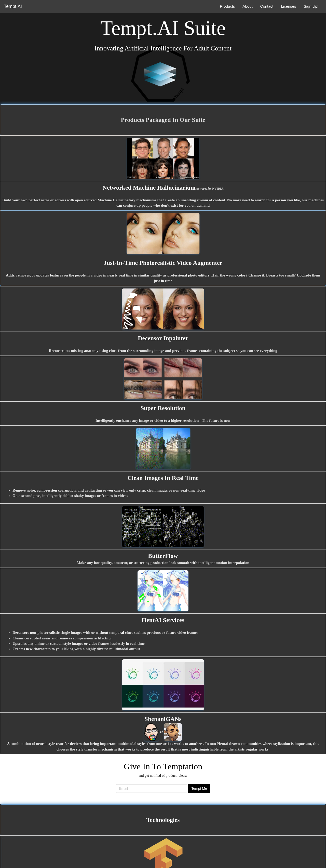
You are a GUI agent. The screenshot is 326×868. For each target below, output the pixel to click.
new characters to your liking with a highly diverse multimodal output (83, 649)
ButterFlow (163, 556)
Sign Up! (311, 6)
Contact (267, 6)
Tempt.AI (13, 6)
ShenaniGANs (163, 719)
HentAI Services (163, 620)
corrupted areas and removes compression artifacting (68, 638)
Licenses (288, 6)
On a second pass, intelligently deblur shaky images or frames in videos (70, 496)
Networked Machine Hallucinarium (149, 188)
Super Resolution (163, 408)
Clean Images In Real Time (163, 478)
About (247, 6)
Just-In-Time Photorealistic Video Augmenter (163, 263)
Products (227, 6)
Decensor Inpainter (163, 338)
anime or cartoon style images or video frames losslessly (80, 643)
